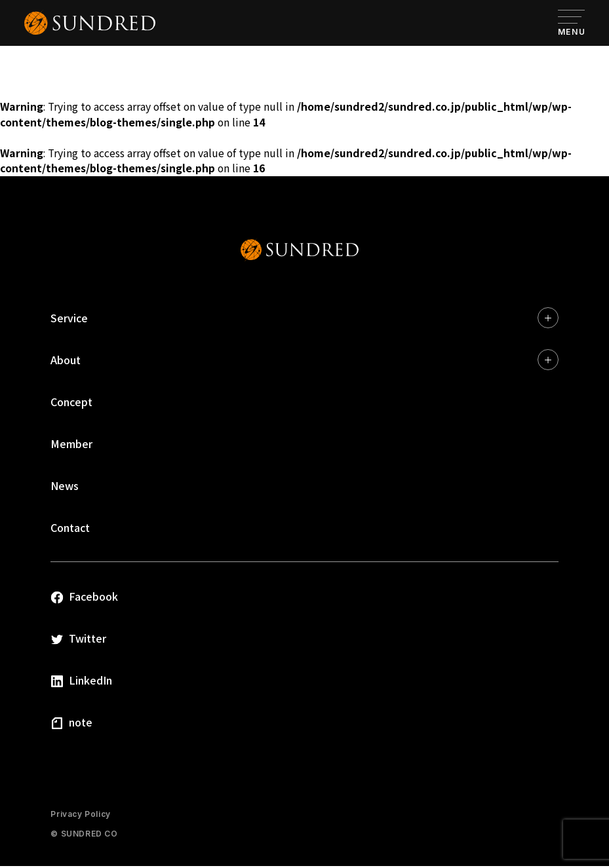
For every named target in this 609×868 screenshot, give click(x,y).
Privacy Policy (80, 816)
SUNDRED (300, 252)
